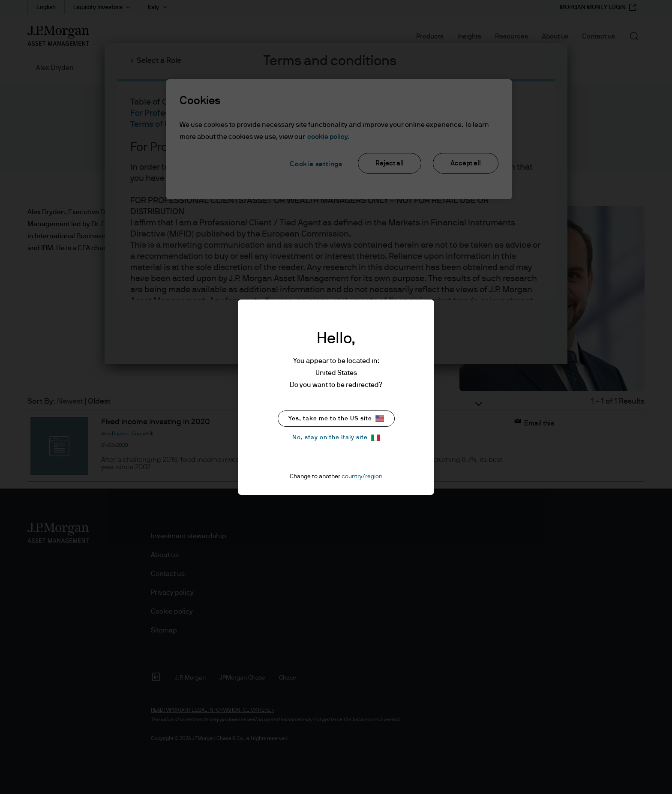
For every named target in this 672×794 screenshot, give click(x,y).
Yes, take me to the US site (336, 418)
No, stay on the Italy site (336, 438)
